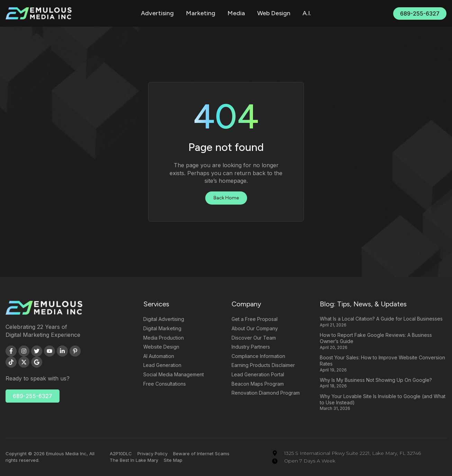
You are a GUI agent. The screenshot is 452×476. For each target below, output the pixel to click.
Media (236, 13)
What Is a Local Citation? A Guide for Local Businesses (381, 319)
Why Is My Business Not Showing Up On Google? (376, 380)
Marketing (201, 13)
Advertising (157, 13)
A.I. (307, 13)
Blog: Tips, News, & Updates (363, 304)
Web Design (274, 13)
